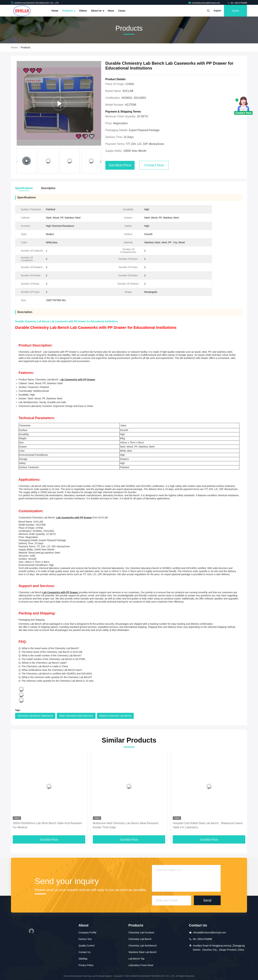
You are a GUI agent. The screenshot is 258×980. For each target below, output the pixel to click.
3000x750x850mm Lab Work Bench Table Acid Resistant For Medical (47, 825)
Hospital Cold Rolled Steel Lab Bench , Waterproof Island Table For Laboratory (208, 825)
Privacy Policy (86, 965)
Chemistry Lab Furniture (141, 933)
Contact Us (84, 952)
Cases (122, 11)
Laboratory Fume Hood (141, 965)
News (111, 11)
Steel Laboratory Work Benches (76, 716)
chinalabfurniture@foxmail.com (204, 3)
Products (69, 11)
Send (207, 900)
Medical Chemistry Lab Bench (115, 716)
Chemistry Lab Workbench (143, 946)
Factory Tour (85, 939)
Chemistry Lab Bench (140, 939)
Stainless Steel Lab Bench (142, 952)
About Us (97, 11)
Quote (235, 11)
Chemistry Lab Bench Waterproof (35, 716)
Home (55, 11)
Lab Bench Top (136, 959)
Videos (83, 11)
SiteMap (83, 959)
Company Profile (87, 933)
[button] (101, 162)
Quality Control (87, 946)
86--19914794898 (237, 3)
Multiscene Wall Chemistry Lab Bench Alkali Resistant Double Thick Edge (126, 825)
